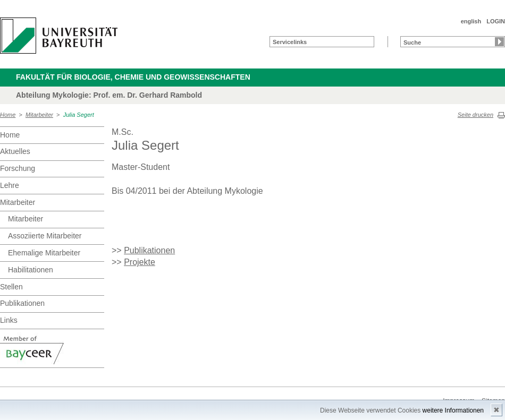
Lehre (10, 185)
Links (9, 320)
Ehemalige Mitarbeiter (44, 253)
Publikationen (22, 303)
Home (8, 115)
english (471, 21)
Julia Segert (79, 115)
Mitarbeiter (39, 115)
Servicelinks (290, 42)
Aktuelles (15, 151)
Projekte (140, 262)
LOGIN (496, 21)
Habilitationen (31, 270)
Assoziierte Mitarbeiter (45, 236)
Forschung (18, 168)
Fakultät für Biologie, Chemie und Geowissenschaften (133, 77)
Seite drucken (475, 115)
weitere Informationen (453, 410)
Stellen (11, 287)
